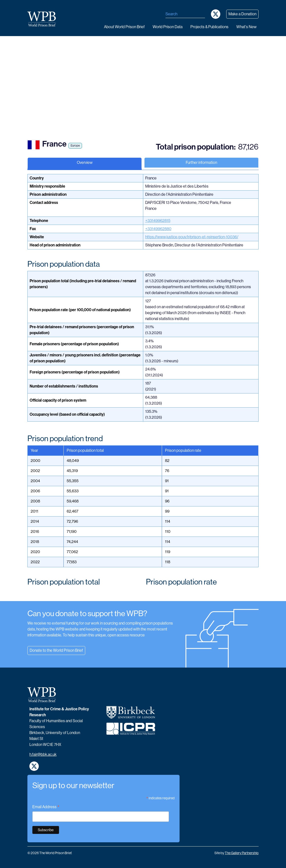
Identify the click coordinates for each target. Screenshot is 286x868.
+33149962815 (158, 221)
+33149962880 (158, 229)
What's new (246, 27)
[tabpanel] (143, 388)
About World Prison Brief (124, 27)
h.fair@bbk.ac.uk (43, 754)
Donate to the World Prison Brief (56, 650)
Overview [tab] (85, 163)
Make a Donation (242, 14)
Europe (75, 146)
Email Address (46, 807)
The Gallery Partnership (242, 853)
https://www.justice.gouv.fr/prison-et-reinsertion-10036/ (192, 237)
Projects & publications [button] (209, 27)
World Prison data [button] (168, 27)
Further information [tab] (201, 163)
